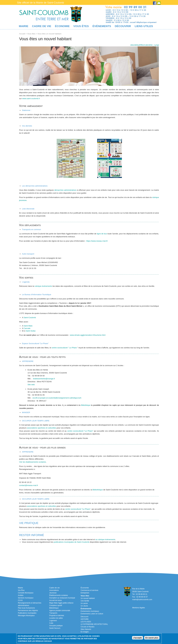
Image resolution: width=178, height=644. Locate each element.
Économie (62, 26)
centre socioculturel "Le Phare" (80, 431)
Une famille (85, 601)
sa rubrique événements (105, 539)
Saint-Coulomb (30, 318)
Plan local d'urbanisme (26, 608)
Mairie (24, 26)
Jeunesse (53, 593)
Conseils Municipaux (26, 593)
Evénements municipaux (90, 611)
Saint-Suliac (31, 331)
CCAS (20, 600)
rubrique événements (43, 286)
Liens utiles (144, 26)
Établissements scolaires (59, 595)
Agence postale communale (60, 610)
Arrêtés (21, 595)
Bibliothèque (86, 405)
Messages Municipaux (26, 616)
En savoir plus (152, 638)
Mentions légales (138, 608)
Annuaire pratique (56, 626)
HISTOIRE (85, 619)
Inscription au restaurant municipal (62, 598)
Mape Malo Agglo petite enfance (61, 603)
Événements (102, 26)
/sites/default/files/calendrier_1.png (145, 45)
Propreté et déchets (57, 616)
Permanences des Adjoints (28, 610)
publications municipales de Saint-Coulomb (72, 542)
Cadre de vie (42, 26)
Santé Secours (55, 628)
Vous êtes (81, 26)
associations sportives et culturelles (42, 428)
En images (85, 632)
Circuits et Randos (88, 627)
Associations (54, 590)
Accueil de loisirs (56, 600)
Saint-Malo (28, 326)
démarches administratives (66, 190)
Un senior (84, 603)
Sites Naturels (86, 629)
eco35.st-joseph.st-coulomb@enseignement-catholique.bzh (57, 398)
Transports (53, 613)
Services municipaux (26, 598)
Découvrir (123, 26)
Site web (31, 385)
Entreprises (85, 593)
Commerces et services (89, 590)
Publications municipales (27, 613)
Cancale (27, 328)
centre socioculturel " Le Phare (64, 348)
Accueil (22, 34)
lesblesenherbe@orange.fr (44, 379)
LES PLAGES (86, 622)
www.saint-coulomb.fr (31, 98)
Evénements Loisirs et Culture (92, 614)
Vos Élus (21, 590)
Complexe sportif (56, 605)
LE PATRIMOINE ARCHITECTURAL (94, 624)
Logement (53, 621)
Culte (51, 623)
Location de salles (56, 618)
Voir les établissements (29, 462)
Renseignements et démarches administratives (30, 604)
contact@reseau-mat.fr (29, 485)
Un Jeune (84, 606)
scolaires (42, 462)
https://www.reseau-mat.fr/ (97, 241)
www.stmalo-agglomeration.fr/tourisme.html (88, 335)
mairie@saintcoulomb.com (142, 600)
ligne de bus (102, 234)
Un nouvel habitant (88, 598)
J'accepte (138, 638)
